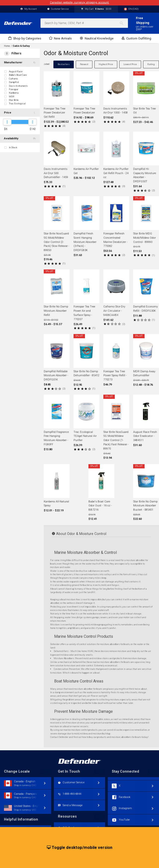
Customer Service (58, 9)
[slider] (7, 122)
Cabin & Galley (21, 46)
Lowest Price (130, 64)
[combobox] (84, 23)
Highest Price (106, 64)
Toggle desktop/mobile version (80, 848)
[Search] (124, 23)
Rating (151, 64)
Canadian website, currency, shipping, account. (80, 3)
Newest (84, 64)
